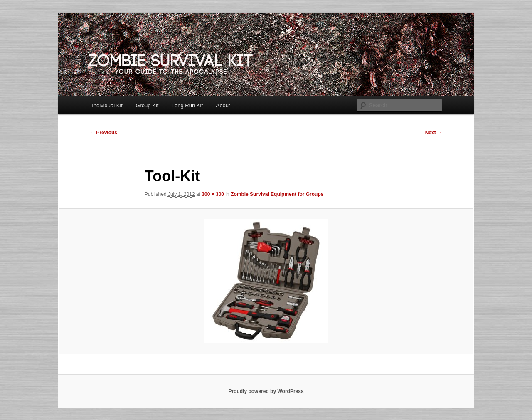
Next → (434, 133)
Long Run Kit (187, 105)
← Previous (103, 133)
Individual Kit (107, 105)
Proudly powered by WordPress (266, 391)
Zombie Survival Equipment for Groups (277, 194)
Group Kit (147, 105)
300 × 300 (213, 194)
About (223, 105)
